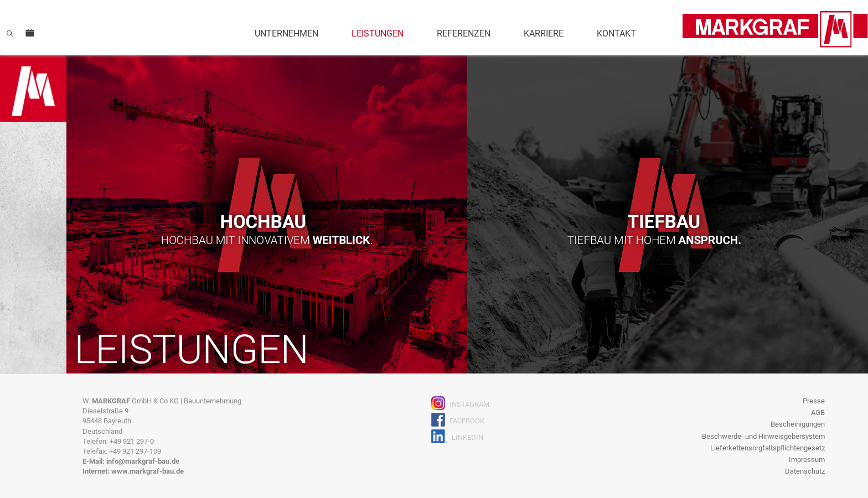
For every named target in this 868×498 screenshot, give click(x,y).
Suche (10, 33)
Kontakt (616, 33)
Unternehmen (286, 33)
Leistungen (378, 33)
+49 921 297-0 (132, 441)
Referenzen (464, 33)
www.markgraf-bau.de (148, 471)
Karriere (544, 33)
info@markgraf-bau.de (143, 461)
